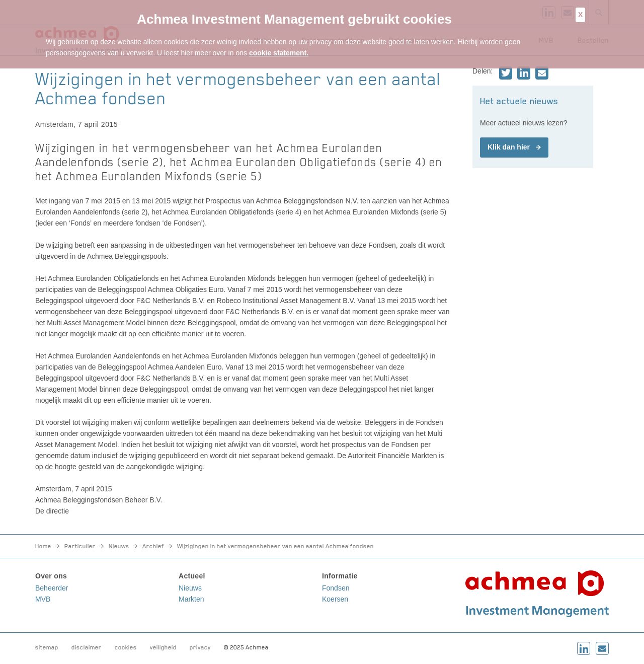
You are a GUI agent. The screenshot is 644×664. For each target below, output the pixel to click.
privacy (200, 647)
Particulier (80, 546)
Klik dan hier (509, 147)
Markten (191, 599)
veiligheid (163, 647)
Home (43, 546)
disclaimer (87, 647)
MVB (43, 599)
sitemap (47, 647)
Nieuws (119, 546)
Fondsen (336, 588)
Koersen (335, 599)
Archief (153, 546)
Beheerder (52, 588)
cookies (126, 647)
